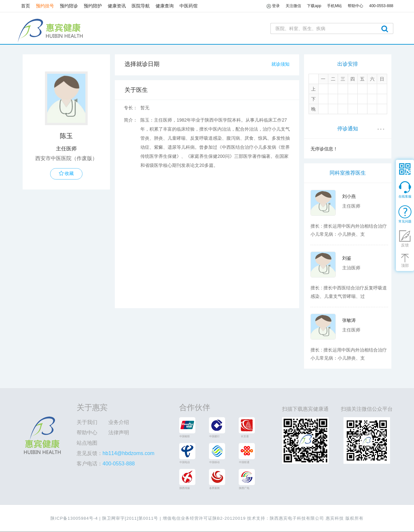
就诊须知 (280, 64)
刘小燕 (349, 196)
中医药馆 (189, 6)
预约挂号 (45, 6)
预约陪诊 (69, 6)
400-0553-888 (381, 6)
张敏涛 (349, 320)
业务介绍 (119, 422)
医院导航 (141, 6)
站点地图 (87, 443)
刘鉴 (347, 258)
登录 (273, 6)
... (381, 126)
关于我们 (87, 422)
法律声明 (119, 433)
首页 (26, 6)
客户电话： (106, 464)
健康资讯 (117, 6)
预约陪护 (93, 6)
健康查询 (165, 6)
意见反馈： (115, 453)
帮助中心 (87, 433)
